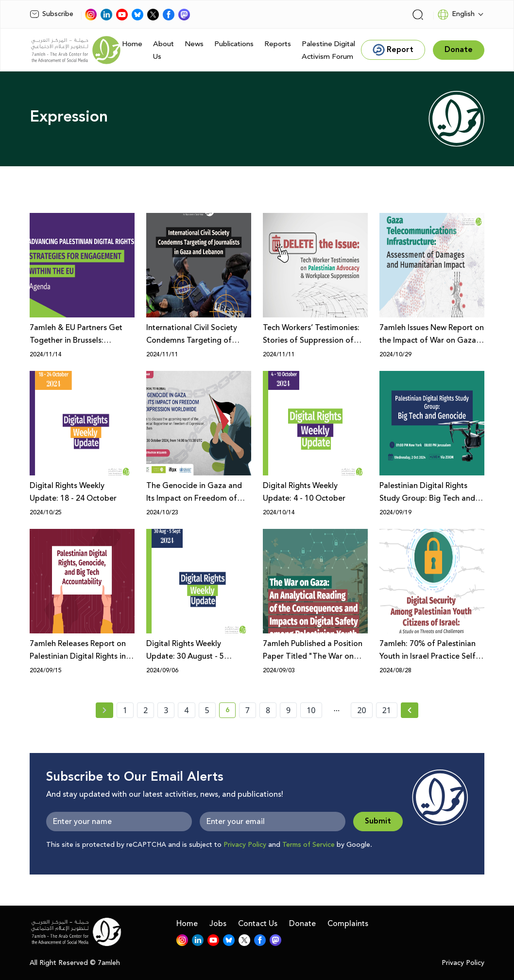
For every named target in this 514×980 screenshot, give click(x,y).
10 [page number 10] (311, 710)
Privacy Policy (245, 845)
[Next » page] (410, 710)
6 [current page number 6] (231, 712)
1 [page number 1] (125, 710)
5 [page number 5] (207, 710)
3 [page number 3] (166, 710)
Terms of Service (308, 845)
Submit (378, 821)
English (456, 15)
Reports (278, 44)
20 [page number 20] (361, 710)
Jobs (218, 924)
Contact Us (258, 924)
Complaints (348, 924)
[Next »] (410, 710)
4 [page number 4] (186, 710)
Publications (234, 44)
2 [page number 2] (146, 710)
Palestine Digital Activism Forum (328, 50)
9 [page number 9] (288, 710)
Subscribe (51, 14)
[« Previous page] (104, 710)
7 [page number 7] (248, 710)
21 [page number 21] (387, 710)
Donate (302, 924)
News (194, 44)
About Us (163, 50)
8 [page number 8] (268, 710)
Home (132, 44)
